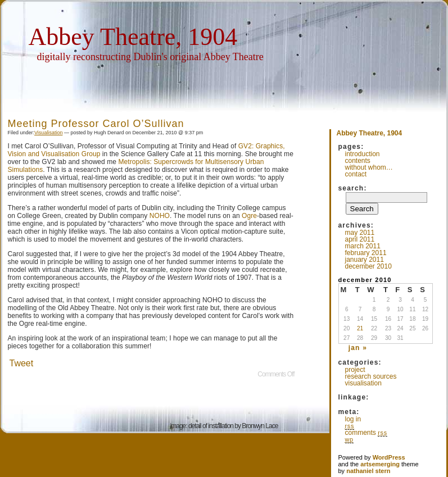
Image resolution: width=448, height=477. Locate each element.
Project (355, 370)
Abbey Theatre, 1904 (133, 37)
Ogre (249, 216)
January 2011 (365, 260)
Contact (356, 174)
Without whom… (369, 167)
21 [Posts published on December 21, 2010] (360, 328)
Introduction (363, 154)
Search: (353, 188)
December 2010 (368, 266)
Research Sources (371, 376)
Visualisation (48, 133)
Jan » (358, 348)
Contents (358, 161)
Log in (353, 419)
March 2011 (363, 246)
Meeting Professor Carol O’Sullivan (96, 124)
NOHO (160, 216)
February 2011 (366, 253)
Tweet (22, 363)
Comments (366, 433)
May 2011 (360, 233)
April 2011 (360, 239)
